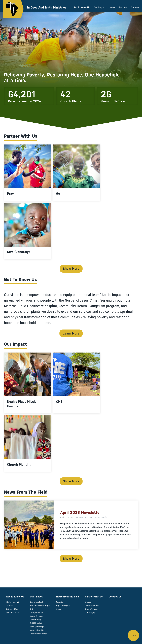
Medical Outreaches (37, 616)
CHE (31, 609)
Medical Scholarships (37, 630)
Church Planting (35, 620)
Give (133, 635)
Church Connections (92, 606)
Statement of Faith (12, 609)
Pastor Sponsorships (37, 627)
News (112, 7)
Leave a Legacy (90, 613)
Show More (71, 269)
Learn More (71, 333)
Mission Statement (12, 602)
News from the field (68, 597)
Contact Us (115, 597)
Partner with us (94, 597)
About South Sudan (13, 613)
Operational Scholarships (39, 634)
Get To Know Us (82, 7)
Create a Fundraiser (92, 609)
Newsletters (60, 602)
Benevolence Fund (37, 602)
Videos (59, 609)
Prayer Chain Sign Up (63, 606)
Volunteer (88, 602)
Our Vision (9, 606)
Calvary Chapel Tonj (37, 613)
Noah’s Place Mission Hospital (40, 606)
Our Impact (100, 7)
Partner (123, 7)
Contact (135, 7)
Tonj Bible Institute (36, 623)
